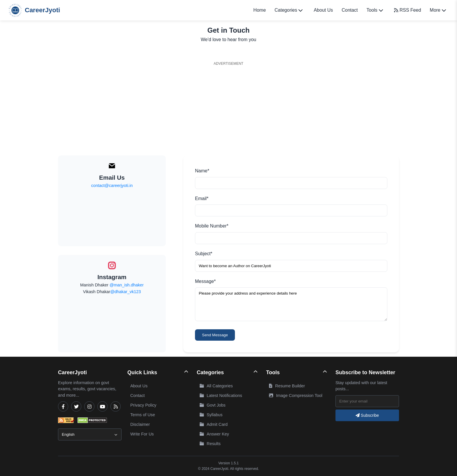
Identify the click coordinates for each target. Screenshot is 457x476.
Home (260, 10)
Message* (205, 281)
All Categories (216, 386)
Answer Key (214, 434)
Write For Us (142, 434)
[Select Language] (90, 434)
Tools (375, 10)
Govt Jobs (213, 405)
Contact (350, 10)
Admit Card (214, 424)
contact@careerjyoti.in (112, 185)
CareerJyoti (34, 10)
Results (210, 444)
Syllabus (211, 415)
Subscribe (367, 415)
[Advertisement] (228, 109)
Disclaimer (140, 424)
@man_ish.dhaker (127, 285)
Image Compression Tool (296, 395)
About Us (323, 10)
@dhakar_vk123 (125, 292)
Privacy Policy (143, 405)
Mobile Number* (212, 226)
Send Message (215, 335)
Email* (202, 198)
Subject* (204, 254)
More (438, 10)
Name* (202, 171)
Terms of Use (143, 415)
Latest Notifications (221, 395)
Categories (289, 10)
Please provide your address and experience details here (291, 304)
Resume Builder (287, 386)
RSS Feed (408, 10)
